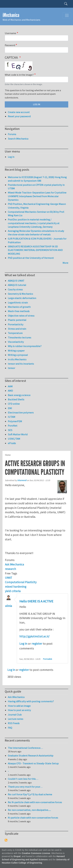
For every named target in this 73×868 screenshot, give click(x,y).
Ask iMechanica (14, 564)
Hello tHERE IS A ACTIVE (36, 601)
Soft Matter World (18, 434)
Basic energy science (19, 395)
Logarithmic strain (18, 303)
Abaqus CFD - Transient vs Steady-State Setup (33, 763)
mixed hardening (16, 587)
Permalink (48, 659)
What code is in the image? (19, 75)
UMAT (9, 578)
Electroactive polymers (21, 413)
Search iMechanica (18, 139)
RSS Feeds (14, 723)
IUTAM (12, 417)
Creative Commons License (36, 853)
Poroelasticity (16, 324)
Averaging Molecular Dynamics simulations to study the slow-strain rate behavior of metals (36, 233)
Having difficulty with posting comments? (31, 701)
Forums (12, 134)
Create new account (19, 112)
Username (10, 33)
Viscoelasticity (16, 342)
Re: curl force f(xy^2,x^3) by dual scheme (30, 794)
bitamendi (22, 480)
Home (8, 455)
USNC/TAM (14, 439)
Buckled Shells (16, 399)
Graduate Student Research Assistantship (31, 756)
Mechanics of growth (19, 307)
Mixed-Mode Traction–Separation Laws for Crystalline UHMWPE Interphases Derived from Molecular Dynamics (37, 196)
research (10, 569)
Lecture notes (16, 719)
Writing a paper (16, 351)
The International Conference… (25, 748)
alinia (9, 606)
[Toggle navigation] (67, 15)
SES (10, 430)
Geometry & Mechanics (20, 294)
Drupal (17, 856)
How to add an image (19, 706)
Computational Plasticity (21, 582)
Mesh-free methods (19, 311)
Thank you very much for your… (25, 787)
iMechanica (11, 15)
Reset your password (19, 116)
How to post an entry (19, 710)
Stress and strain (17, 329)
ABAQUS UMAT (16, 281)
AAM (10, 386)
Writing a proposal (18, 355)
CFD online (14, 404)
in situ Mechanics (17, 359)
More (65, 263)
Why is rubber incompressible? (25, 346)
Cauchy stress (15, 289)
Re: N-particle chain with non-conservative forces (35, 802)
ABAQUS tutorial (17, 285)
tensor (11, 368)
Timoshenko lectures (20, 337)
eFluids (12, 443)
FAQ (10, 728)
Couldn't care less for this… (23, 779)
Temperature (15, 333)
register (37, 644)
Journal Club (15, 715)
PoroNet (13, 426)
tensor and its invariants (21, 364)
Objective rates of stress (21, 316)
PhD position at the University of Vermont (31, 258)
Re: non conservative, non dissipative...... (29, 810)
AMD (10, 391)
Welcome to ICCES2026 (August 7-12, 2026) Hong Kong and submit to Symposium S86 (37, 179)
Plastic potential (17, 320)
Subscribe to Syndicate (6, 840)
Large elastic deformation (22, 298)
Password (10, 45)
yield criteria (13, 591)
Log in (23, 644)
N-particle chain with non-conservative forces (33, 818)
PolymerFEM (15, 421)
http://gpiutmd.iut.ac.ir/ (34, 636)
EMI (10, 408)
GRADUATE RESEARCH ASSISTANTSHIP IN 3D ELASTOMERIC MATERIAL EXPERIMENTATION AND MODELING (35, 250)
